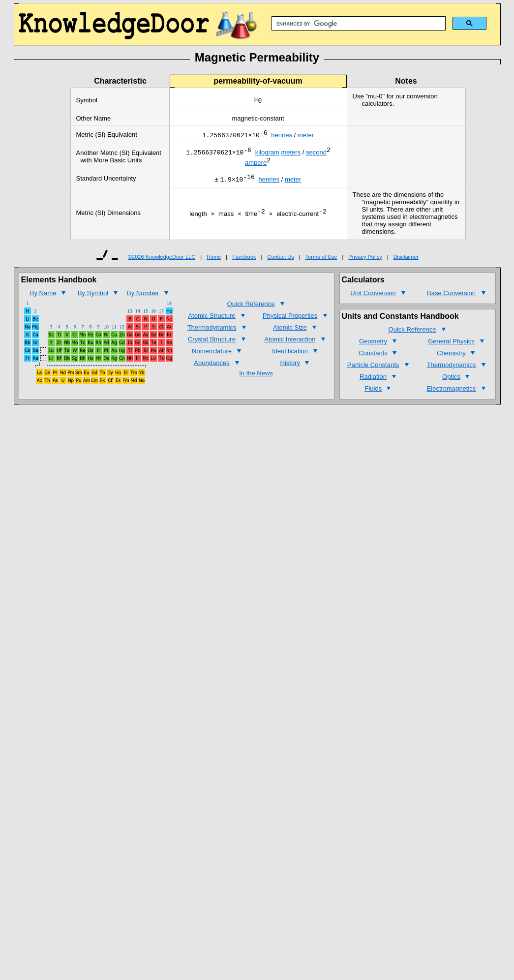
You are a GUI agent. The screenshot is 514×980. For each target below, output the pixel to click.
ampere (256, 167)
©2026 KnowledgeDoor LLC (162, 263)
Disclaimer (406, 263)
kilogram (267, 155)
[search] (358, 24)
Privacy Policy (365, 263)
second (316, 155)
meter (306, 137)
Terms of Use (321, 263)
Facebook (244, 263)
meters (291, 155)
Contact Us (280, 263)
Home (214, 263)
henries (282, 137)
